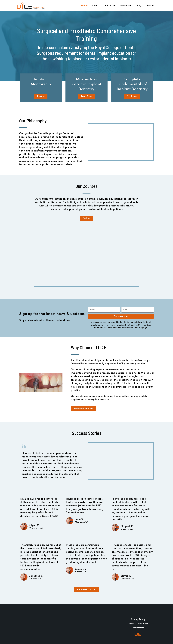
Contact (150, 6)
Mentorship (126, 6)
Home (84, 6)
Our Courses (109, 6)
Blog (139, 6)
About (95, 6)
